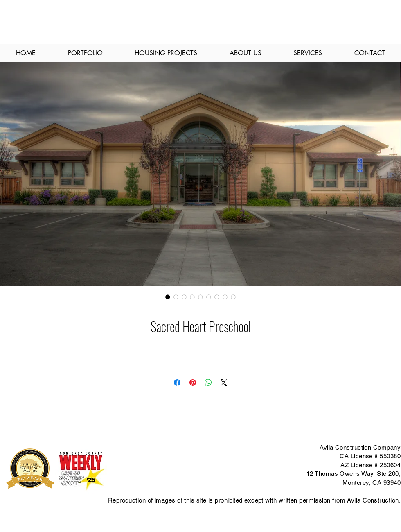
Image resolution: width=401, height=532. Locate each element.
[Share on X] (224, 383)
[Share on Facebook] (177, 383)
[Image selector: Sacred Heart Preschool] (168, 297)
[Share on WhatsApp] (208, 383)
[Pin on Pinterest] (193, 383)
